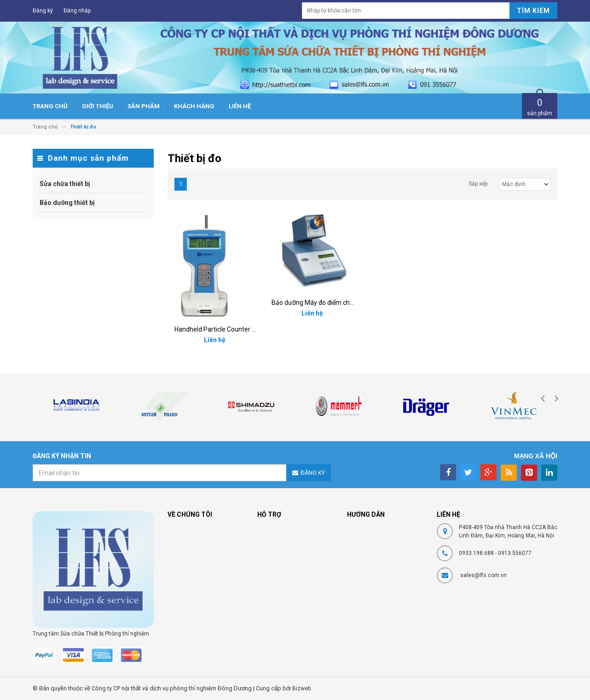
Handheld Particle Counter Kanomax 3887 (235, 329)
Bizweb (301, 688)
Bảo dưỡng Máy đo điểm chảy (314, 303)
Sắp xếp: (479, 184)
